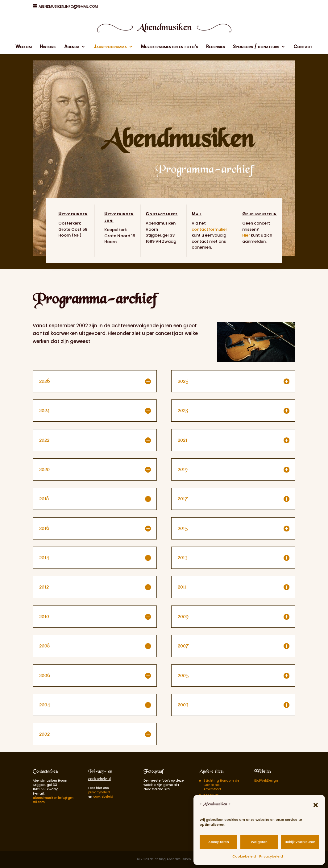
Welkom (24, 47)
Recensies (216, 47)
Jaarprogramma (110, 47)
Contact (303, 47)
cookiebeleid (103, 797)
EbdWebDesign (266, 781)
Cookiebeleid (244, 856)
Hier (246, 235)
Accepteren (219, 842)
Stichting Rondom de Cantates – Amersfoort (221, 785)
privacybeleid (99, 792)
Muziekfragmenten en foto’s (170, 47)
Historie (48, 47)
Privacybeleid (271, 856)
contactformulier (209, 229)
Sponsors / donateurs (256, 47)
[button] (316, 805)
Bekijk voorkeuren (300, 842)
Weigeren (259, 842)
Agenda (72, 47)
